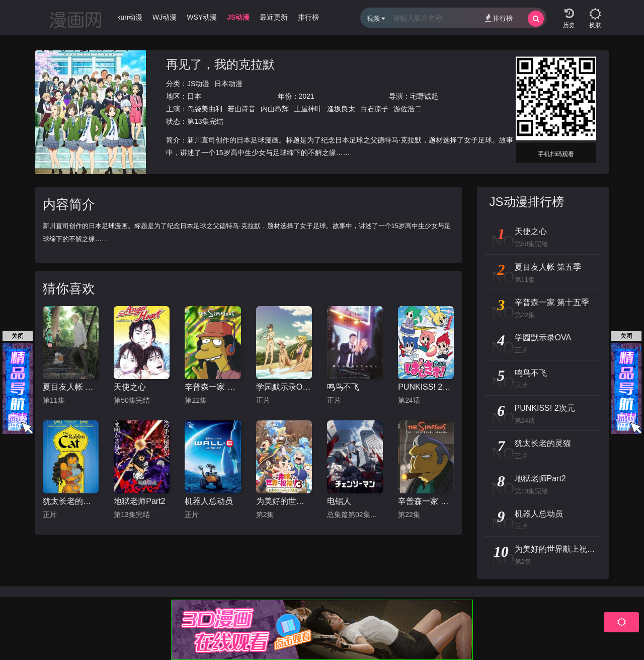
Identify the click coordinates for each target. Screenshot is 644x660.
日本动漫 (228, 84)
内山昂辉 (275, 109)
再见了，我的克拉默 (220, 64)
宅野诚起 (424, 96)
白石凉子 (374, 109)
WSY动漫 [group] (202, 17)
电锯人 (339, 501)
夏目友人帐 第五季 (71, 387)
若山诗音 (242, 109)
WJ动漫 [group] (165, 17)
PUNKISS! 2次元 (426, 387)
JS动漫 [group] (238, 17)
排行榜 (499, 18)
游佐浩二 (408, 109)
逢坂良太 (341, 109)
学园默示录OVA (284, 387)
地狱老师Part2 (139, 501)
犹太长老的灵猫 (71, 501)
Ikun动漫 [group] (129, 17)
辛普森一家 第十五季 (213, 387)
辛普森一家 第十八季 (426, 501)
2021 (307, 96)
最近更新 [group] (274, 17)
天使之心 (130, 387)
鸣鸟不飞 (343, 387)
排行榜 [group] (308, 17)
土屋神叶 (308, 109)
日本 (194, 96)
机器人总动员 (209, 501)
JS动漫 (198, 84)
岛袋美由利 (205, 109)
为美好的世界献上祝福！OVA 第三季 (284, 501)
